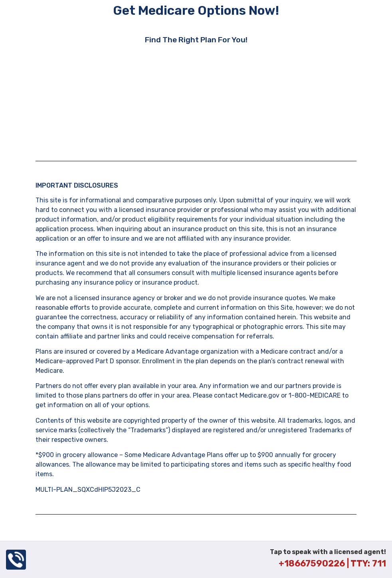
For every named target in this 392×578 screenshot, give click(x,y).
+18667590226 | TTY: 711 (332, 563)
